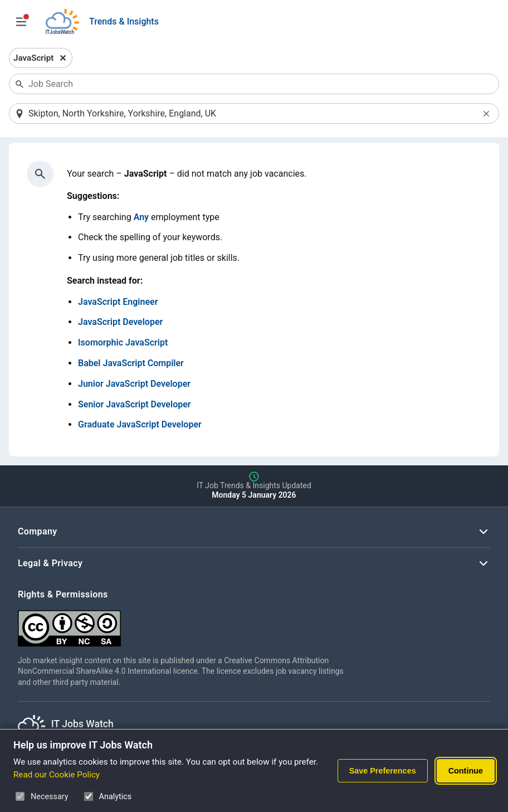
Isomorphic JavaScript (123, 342)
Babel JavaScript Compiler (131, 363)
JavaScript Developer (120, 322)
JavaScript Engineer (118, 302)
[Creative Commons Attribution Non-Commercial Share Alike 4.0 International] (185, 624)
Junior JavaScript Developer (134, 384)
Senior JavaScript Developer (135, 404)
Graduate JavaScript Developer (140, 424)
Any (141, 217)
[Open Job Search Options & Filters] (21, 22)
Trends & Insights (124, 21)
